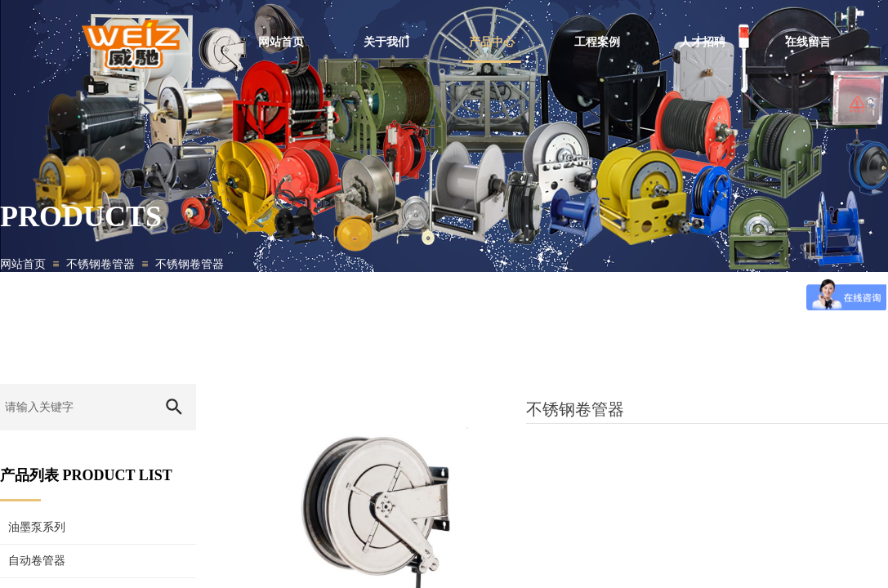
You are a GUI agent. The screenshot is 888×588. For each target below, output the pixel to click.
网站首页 (23, 264)
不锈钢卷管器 (100, 264)
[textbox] (76, 407)
